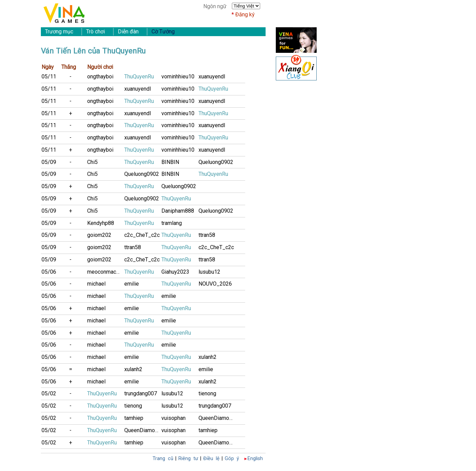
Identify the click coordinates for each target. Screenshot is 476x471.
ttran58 (207, 235)
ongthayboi (100, 77)
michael (96, 284)
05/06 (49, 272)
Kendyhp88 (101, 223)
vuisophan (173, 418)
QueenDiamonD (217, 418)
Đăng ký (245, 14)
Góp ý (232, 459)
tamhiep (134, 418)
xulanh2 (208, 357)
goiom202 (99, 235)
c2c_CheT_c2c (142, 235)
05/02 (49, 393)
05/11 (49, 77)
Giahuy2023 (175, 272)
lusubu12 (209, 272)
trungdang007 (141, 393)
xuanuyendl (212, 77)
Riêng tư (188, 459)
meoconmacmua (106, 272)
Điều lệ (211, 459)
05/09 (49, 162)
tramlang (172, 223)
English (255, 459)
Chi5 (92, 162)
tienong (207, 393)
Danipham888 (178, 211)
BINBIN (170, 162)
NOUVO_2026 (215, 284)
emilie (132, 284)
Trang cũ (163, 459)
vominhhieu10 (178, 77)
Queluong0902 (216, 162)
